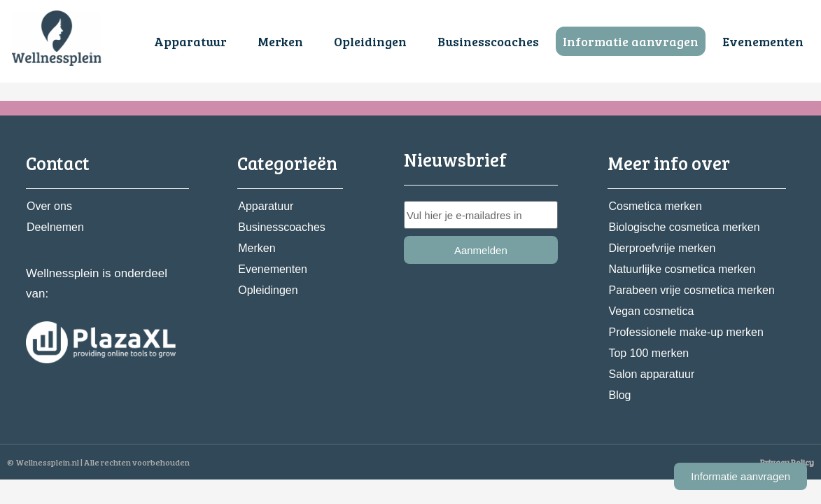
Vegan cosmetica (651, 311)
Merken (280, 41)
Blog (619, 395)
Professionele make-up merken (686, 332)
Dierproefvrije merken (662, 248)
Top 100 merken (648, 353)
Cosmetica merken (655, 206)
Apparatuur (190, 41)
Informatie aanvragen (631, 41)
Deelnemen (55, 227)
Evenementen (763, 41)
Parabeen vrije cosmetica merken (691, 290)
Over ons (49, 206)
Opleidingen (370, 41)
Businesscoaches (488, 41)
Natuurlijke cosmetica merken (682, 269)
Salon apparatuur (651, 374)
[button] (194, 41)
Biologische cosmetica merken (684, 227)
